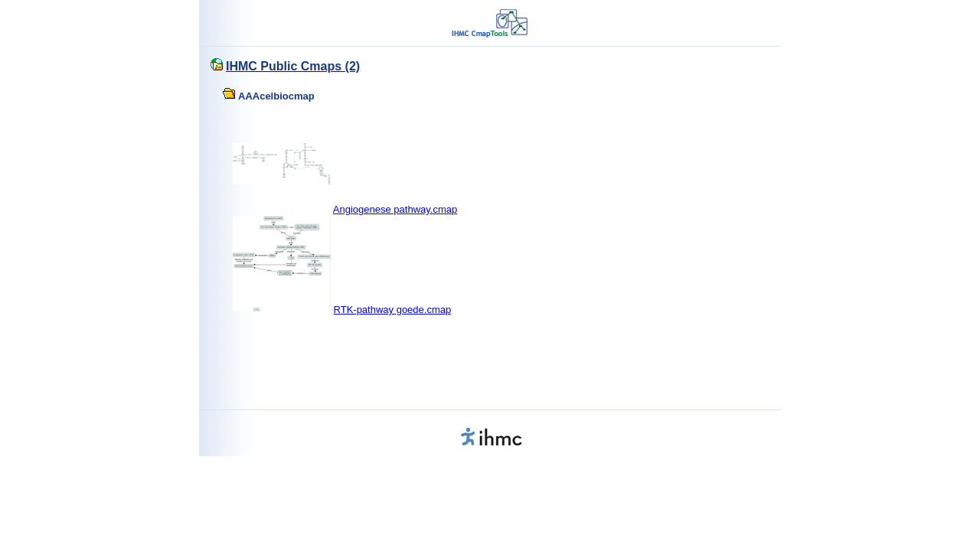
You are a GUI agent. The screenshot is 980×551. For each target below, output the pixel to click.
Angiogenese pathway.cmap (395, 209)
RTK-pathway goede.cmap (393, 310)
